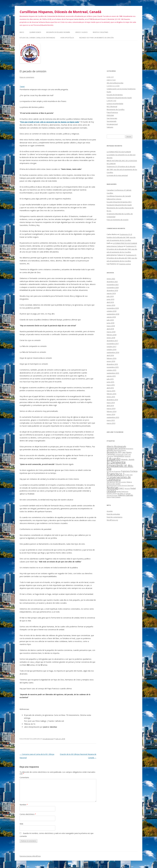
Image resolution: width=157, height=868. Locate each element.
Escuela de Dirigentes (115, 95)
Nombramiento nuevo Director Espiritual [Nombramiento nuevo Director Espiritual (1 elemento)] (120, 485)
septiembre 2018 (113, 314)
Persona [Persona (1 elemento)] (127, 489)
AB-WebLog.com (86, 867)
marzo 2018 (111, 332)
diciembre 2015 (112, 364)
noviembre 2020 (113, 287)
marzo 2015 (111, 391)
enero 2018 (111, 338)
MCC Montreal (112, 106)
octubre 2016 (111, 349)
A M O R (110, 77)
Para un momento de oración (118, 220)
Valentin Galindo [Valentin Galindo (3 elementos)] (125, 495)
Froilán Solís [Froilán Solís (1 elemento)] (129, 475)
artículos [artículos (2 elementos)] (110, 450)
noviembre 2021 (113, 285)
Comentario (24, 777)
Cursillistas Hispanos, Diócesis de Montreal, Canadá (60, 12)
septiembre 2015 (113, 373)
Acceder (110, 511)
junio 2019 (110, 299)
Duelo (109, 92)
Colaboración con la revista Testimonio (121, 89)
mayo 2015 (111, 385)
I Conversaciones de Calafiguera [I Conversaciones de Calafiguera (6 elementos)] (119, 478)
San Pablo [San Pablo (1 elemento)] (120, 493)
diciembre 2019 (112, 290)
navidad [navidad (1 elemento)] (118, 484)
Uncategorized (48, 739)
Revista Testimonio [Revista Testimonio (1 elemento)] (122, 491)
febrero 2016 (111, 358)
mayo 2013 (111, 420)
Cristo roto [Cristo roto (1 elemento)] (127, 454)
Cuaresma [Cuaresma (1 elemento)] (110, 456)
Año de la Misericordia (115, 83)
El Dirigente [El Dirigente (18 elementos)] (116, 462)
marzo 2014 (111, 408)
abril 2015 (110, 388)
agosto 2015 (111, 376)
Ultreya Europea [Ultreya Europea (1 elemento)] (112, 495)
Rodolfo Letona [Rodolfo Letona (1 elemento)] (112, 493)
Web (21, 824)
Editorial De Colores (114, 199)
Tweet (22, 87)
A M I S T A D (111, 80)
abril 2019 (110, 302)
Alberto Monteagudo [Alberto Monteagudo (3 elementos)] (116, 446)
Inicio (22, 32)
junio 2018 (110, 323)
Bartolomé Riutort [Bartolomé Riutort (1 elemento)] (120, 450)
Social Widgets (70, 867)
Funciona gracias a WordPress (30, 856)
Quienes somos (35, 32)
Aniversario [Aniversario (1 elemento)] (130, 449)
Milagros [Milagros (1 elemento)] (129, 482)
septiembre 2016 (113, 352)
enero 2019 (111, 305)
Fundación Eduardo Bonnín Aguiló (119, 98)
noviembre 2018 (113, 308)
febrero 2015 (111, 394)
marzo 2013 (111, 423)
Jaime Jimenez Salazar (115, 246)
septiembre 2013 (113, 417)
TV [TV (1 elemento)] (125, 493)
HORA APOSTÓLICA (67, 38)
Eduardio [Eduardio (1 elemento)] (128, 456)
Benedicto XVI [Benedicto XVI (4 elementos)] (114, 452)
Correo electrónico (28, 814)
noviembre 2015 (113, 367)
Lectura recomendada (115, 104)
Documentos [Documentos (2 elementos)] (119, 456)
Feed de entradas (113, 514)
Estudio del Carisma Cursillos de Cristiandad (37, 38)
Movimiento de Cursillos (116, 109)
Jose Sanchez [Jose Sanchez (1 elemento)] (111, 482)
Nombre (24, 805)
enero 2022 (111, 279)
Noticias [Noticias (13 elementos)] (113, 488)
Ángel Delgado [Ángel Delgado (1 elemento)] (116, 497)
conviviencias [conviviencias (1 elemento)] (119, 454)
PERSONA (110, 115)
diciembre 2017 (112, 341)
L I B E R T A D (111, 101)
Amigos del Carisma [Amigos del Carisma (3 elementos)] (116, 448)
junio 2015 (110, 382)
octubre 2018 (111, 311)
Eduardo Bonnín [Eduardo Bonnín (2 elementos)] (128, 459)
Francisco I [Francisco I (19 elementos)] (115, 474)
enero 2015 (111, 397)
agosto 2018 (111, 317)
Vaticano (110, 127)
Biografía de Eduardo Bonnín (58, 32)
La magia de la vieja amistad (117, 175)
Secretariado (112, 121)
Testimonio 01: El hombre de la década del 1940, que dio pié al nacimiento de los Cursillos (122, 169)
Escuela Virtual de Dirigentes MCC (119, 202)
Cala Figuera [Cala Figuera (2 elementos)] (127, 452)
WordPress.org (112, 520)
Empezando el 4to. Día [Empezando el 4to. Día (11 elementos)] (120, 467)
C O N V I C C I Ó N (113, 86)
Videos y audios (81, 32)
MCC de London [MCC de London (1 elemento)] (121, 482)
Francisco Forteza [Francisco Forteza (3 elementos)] (129, 471)
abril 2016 (110, 355)
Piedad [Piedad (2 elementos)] (133, 488)
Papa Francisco (112, 112)
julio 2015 (110, 379)
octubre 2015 (111, 370)
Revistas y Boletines (100, 32)
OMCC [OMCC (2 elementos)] (122, 488)
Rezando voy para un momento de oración (96, 38)
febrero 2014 (111, 411)
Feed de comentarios (115, 517)
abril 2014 (110, 406)
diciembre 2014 (112, 400)
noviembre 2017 (113, 344)
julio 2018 (110, 320)
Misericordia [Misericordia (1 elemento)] (111, 484)
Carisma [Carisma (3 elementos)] (111, 454)
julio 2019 (110, 296)
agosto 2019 (111, 293)
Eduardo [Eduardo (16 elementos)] (114, 459)
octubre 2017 (111, 347)
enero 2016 (111, 361)
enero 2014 (111, 414)
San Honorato (112, 118)
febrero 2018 (111, 335)
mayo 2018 (111, 326)
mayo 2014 (111, 403)
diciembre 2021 (112, 282)
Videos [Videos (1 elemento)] (109, 497)
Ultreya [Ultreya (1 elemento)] (128, 493)
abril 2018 (110, 329)
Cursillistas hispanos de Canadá (119, 196)
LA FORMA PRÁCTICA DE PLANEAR (119, 152)
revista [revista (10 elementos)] (111, 491)
